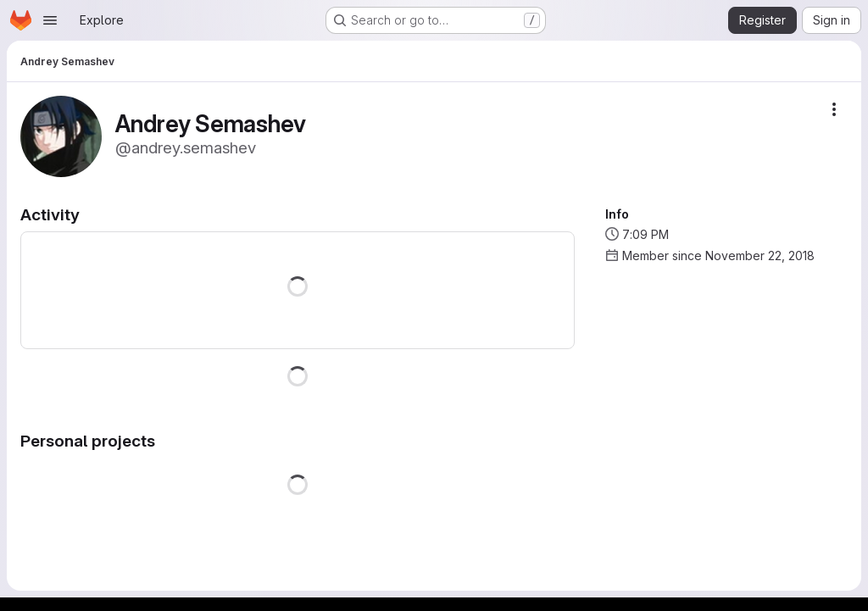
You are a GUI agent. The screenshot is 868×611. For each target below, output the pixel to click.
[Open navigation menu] (50, 20)
